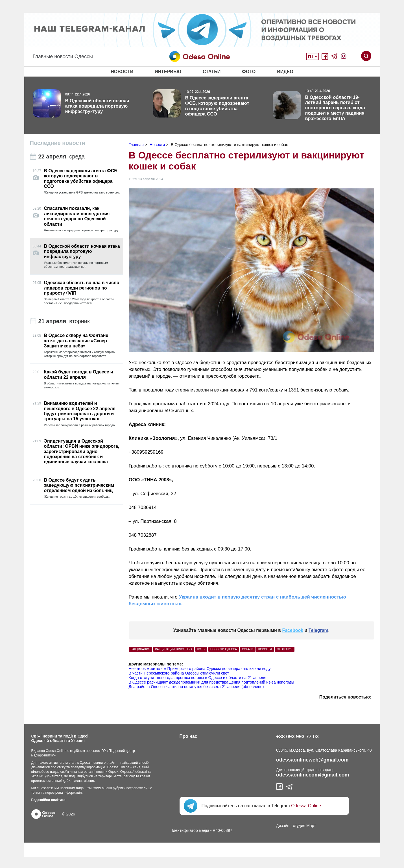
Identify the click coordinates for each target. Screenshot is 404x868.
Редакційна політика (48, 800)
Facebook (293, 630)
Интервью (168, 72)
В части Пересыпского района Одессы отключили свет (179, 673)
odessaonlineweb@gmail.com (312, 760)
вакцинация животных (174, 649)
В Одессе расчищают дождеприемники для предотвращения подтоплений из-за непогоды (211, 682)
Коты (201, 649)
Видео (285, 72)
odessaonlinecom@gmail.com (313, 775)
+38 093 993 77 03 (297, 737)
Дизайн (283, 826)
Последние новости (58, 143)
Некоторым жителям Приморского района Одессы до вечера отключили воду (200, 669)
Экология (285, 649)
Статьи (212, 72)
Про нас (188, 736)
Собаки (248, 649)
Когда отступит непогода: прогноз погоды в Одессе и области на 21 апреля (197, 678)
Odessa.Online (306, 806)
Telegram (318, 630)
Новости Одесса (224, 649)
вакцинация (140, 649)
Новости (122, 72)
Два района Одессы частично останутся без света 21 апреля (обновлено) (196, 687)
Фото (249, 72)
